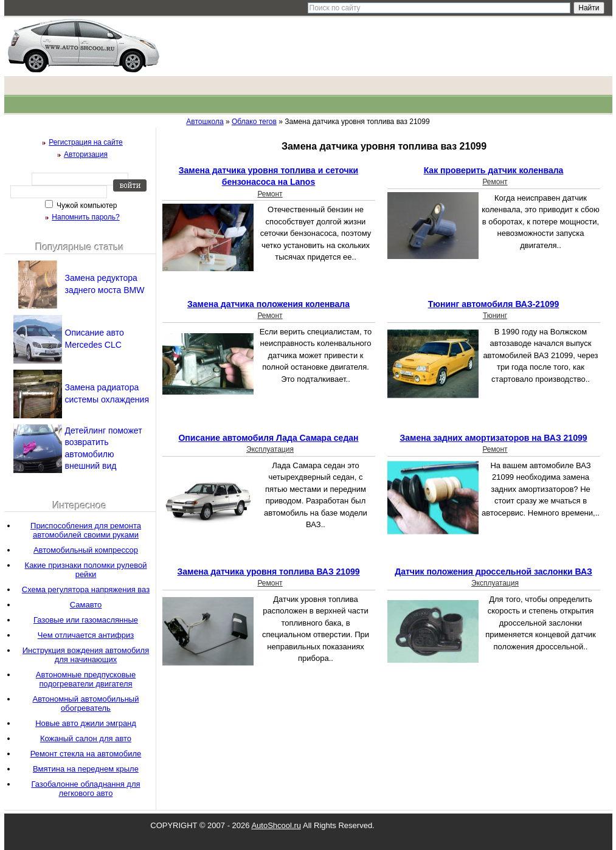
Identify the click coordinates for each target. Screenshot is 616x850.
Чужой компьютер (86, 206)
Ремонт (270, 194)
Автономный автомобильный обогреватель (86, 703)
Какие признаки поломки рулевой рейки (86, 570)
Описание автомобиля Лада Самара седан (268, 438)
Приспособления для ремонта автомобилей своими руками (86, 530)
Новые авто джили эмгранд (86, 723)
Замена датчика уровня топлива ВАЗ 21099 (269, 572)
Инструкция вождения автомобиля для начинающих (86, 655)
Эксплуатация (270, 449)
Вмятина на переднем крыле (86, 769)
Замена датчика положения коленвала (268, 304)
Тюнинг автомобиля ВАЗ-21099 (494, 304)
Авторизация (86, 154)
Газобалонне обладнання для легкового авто (85, 789)
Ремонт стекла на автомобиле (86, 754)
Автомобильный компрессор (86, 550)
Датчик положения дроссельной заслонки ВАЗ (493, 572)
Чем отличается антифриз (86, 635)
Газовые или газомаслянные (86, 620)
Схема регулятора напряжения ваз (86, 589)
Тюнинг (495, 316)
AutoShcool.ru (276, 825)
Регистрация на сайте (86, 142)
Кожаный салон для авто (86, 738)
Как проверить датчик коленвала (494, 170)
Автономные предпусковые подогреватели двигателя (86, 679)
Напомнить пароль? (85, 217)
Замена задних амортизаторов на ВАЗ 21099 (494, 438)
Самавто (86, 605)
